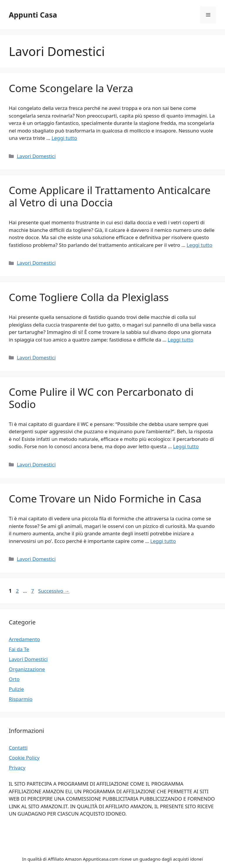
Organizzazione (27, 669)
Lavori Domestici (36, 156)
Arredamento (24, 639)
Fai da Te (19, 649)
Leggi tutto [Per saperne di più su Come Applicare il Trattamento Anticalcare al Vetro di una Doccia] (199, 245)
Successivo (54, 591)
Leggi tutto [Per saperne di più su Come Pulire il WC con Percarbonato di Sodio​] (186, 446)
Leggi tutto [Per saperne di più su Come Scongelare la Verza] (64, 138)
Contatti (18, 748)
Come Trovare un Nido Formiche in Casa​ (105, 498)
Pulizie (16, 689)
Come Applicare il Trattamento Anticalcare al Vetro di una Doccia (110, 196)
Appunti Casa (33, 15)
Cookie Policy (24, 758)
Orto (14, 679)
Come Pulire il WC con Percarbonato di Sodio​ (101, 398)
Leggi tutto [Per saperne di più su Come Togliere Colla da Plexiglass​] (180, 340)
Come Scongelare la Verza (71, 88)
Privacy (17, 768)
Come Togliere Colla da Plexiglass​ (89, 297)
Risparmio (21, 699)
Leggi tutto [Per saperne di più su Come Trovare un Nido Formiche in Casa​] (163, 541)
